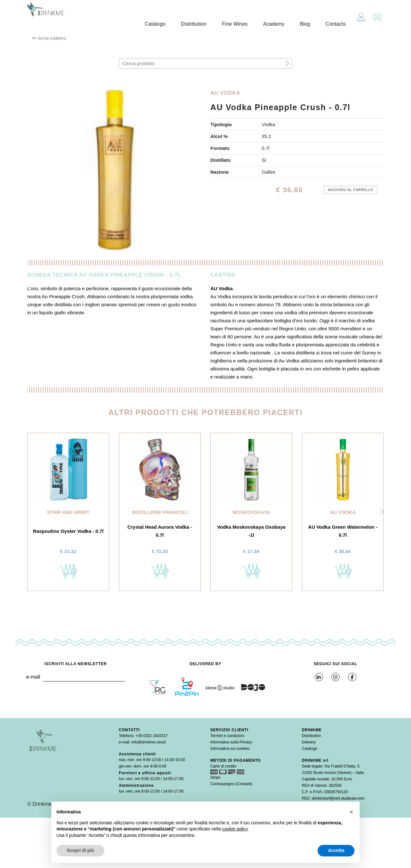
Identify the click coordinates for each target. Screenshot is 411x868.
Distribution (194, 24)
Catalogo (155, 24)
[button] (382, 512)
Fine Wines (235, 24)
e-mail (33, 677)
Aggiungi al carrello (350, 190)
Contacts (336, 24)
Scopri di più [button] (80, 850)
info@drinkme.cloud (148, 742)
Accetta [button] (336, 850)
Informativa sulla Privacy (231, 742)
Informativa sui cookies (230, 749)
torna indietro (49, 38)
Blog (305, 24)
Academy (274, 24)
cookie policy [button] (235, 829)
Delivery (309, 742)
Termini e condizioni (227, 736)
